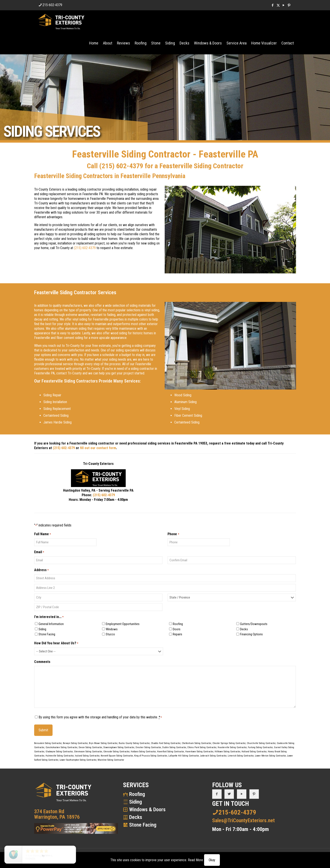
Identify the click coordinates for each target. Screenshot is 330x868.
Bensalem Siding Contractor (48, 743)
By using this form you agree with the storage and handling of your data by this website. (100, 717)
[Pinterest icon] (289, 5)
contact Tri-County (69, 373)
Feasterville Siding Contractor (232, 747)
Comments (42, 662)
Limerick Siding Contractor (241, 756)
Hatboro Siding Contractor (143, 752)
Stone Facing (47, 634)
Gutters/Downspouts (254, 624)
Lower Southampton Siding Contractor (78, 760)
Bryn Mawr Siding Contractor (103, 743)
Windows (112, 629)
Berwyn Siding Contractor (75, 743)
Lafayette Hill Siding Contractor (184, 756)
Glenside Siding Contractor (116, 752)
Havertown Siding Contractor (199, 752)
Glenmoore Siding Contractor (88, 752)
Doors (177, 629)
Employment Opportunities (123, 624)
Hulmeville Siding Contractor (60, 756)
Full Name (42, 534)
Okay (212, 860)
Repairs (177, 634)
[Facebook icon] (273, 5)
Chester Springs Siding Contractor (229, 743)
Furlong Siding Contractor (260, 747)
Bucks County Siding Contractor (134, 743)
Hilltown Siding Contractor (227, 752)
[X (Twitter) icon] (278, 5)
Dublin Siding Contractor (174, 747)
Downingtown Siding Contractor (119, 747)
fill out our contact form (98, 448)
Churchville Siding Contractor (261, 743)
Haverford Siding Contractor (170, 752)
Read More (195, 860)
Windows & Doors (147, 810)
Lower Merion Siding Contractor (270, 756)
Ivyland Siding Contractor (87, 756)
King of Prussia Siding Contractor (151, 756)
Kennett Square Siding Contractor (117, 756)
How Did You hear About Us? (56, 643)
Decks (244, 629)
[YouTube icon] (284, 5)
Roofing (178, 624)
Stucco (110, 634)
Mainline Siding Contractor (111, 760)
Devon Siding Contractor (90, 747)
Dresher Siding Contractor (148, 747)
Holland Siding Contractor (254, 752)
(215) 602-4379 (121, 166)
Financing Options (251, 634)
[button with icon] (217, 794)
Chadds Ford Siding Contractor (166, 743)
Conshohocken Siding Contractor (61, 747)
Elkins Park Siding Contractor (202, 747)
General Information (51, 624)
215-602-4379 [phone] (52, 5)
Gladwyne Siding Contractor (59, 752)
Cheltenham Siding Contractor (196, 743)
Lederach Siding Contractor (213, 756)
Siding (42, 629)
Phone (173, 534)
